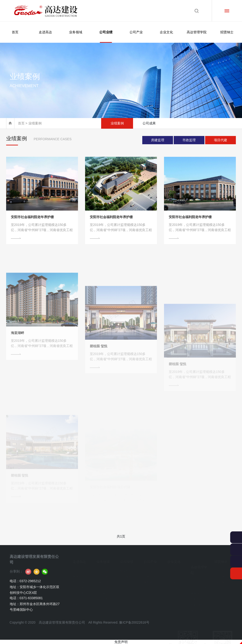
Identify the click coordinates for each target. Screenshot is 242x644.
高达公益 (173, 586)
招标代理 (102, 580)
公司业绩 (106, 36)
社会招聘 (220, 575)
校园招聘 (220, 580)
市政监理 (189, 140)
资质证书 (78, 586)
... (98, 603)
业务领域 (76, 32)
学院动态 (196, 592)
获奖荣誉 (78, 592)
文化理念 (173, 569)
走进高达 (45, 32)
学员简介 (196, 575)
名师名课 (196, 597)
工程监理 (102, 586)
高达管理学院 (197, 32)
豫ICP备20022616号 (134, 630)
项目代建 (220, 140)
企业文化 (166, 32)
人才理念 (220, 569)
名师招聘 (196, 603)
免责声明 (121, 642)
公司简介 (78, 569)
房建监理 (158, 140)
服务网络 (149, 580)
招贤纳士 (227, 32)
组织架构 (78, 580)
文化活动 (173, 575)
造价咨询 (102, 575)
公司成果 (149, 123)
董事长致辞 (80, 575)
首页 (15, 32)
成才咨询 (196, 609)
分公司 (148, 569)
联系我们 (78, 603)
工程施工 (102, 592)
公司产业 (136, 32)
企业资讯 (78, 597)
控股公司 (149, 575)
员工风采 (173, 580)
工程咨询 (102, 569)
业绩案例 (117, 123)
